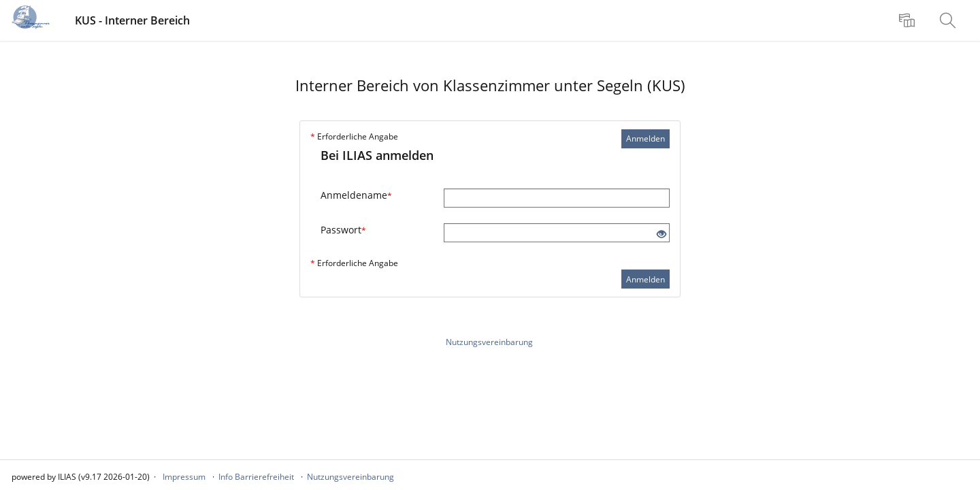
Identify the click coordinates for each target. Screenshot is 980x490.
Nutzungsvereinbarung (489, 342)
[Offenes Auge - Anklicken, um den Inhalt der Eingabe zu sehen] (661, 234)
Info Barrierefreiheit (256, 477)
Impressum (184, 477)
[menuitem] (909, 20)
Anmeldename (356, 195)
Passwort (343, 230)
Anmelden (646, 138)
